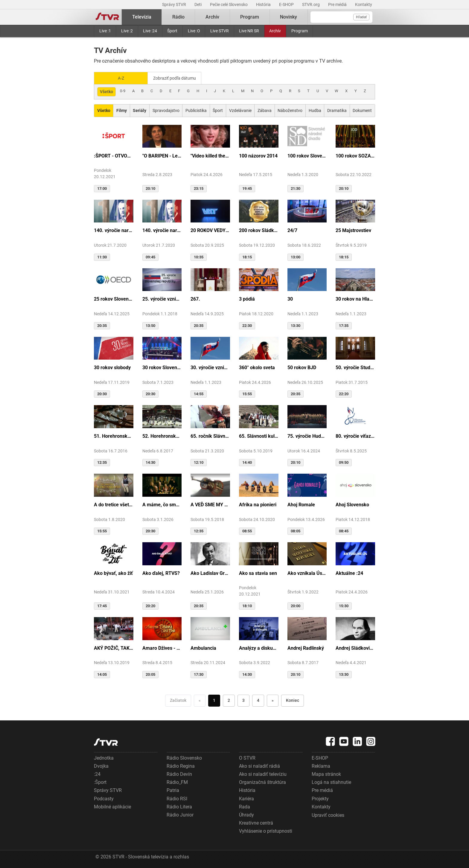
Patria (173, 790)
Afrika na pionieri (258, 504)
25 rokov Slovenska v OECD (114, 299)
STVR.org (311, 4)
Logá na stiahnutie (331, 782)
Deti (198, 4)
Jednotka (104, 757)
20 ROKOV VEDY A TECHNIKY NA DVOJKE (210, 230)
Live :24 (150, 31)
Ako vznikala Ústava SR (307, 573)
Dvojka (101, 765)
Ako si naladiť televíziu (263, 774)
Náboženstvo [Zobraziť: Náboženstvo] (290, 110)
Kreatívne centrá (256, 822)
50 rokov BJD (302, 367)
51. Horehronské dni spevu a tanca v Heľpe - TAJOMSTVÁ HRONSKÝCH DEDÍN (114, 435)
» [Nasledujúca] (273, 700)
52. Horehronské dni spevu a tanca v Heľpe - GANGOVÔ (162, 435)
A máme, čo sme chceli (162, 504)
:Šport (100, 782)
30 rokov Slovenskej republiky (162, 367)
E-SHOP (287, 4)
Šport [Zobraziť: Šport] (218, 110)
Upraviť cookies (328, 815)
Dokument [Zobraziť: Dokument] (362, 110)
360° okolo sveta (257, 367)
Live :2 (127, 31)
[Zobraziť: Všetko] (104, 110)
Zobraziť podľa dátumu (177, 78)
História (264, 4)
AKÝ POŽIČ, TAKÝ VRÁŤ (114, 647)
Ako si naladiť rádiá (259, 765)
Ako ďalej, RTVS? (161, 573)
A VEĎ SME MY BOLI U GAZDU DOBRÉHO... (210, 504)
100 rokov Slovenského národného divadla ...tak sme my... (307, 155)
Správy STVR (175, 4)
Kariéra (246, 798)
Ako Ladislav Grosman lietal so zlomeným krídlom (210, 573)
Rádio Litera (179, 806)
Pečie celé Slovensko (229, 4)
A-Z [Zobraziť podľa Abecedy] (121, 78)
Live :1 (105, 31)
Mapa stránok (326, 774)
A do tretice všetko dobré (114, 504)
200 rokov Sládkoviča (259, 230)
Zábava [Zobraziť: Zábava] (265, 110)
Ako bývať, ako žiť (113, 573)
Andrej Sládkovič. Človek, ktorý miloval (355, 647)
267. (195, 299)
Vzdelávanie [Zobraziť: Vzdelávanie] (240, 110)
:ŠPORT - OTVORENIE (114, 155)
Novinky (288, 17)
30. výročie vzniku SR (210, 367)
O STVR (247, 757)
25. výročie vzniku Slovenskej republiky (162, 299)
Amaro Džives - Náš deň (162, 647)
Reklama (321, 765)
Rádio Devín (179, 774)
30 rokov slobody (112, 367)
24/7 (292, 230)
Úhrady (246, 814)
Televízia (142, 17)
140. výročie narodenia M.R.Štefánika (114, 230)
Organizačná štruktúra (262, 782)
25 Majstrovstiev (353, 230)
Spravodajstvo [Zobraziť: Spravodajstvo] (166, 110)
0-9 (123, 90)
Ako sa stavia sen (258, 573)
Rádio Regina (181, 765)
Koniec (293, 700)
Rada (245, 806)
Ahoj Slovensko (352, 504)
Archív (275, 31)
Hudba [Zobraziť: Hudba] (315, 110)
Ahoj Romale (301, 504)
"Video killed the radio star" (210, 155)
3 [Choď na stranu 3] (243, 700)
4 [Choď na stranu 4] (258, 700)
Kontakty (364, 4)
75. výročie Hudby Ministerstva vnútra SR (307, 435)
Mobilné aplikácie (112, 806)
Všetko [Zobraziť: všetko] (106, 91)
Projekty (320, 798)
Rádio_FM (177, 782)
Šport (172, 31)
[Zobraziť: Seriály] (140, 110)
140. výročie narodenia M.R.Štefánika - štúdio (162, 230)
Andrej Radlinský (306, 647)
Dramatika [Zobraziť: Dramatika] (337, 110)
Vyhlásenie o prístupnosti (266, 830)
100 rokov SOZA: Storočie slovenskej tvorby (355, 155)
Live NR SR (249, 31)
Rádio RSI (177, 798)
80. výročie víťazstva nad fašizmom (355, 435)
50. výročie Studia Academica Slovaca (355, 367)
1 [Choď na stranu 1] (214, 700)
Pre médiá (338, 4)
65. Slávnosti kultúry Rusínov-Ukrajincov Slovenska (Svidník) (259, 435)
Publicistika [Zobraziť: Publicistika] (196, 110)
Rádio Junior (180, 814)
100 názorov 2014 (258, 155)
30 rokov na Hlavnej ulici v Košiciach (355, 299)
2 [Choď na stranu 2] (229, 700)
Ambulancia (203, 647)
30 (290, 299)
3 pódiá (247, 299)
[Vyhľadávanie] (341, 17)
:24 (97, 774)
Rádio (178, 17)
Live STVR (220, 31)
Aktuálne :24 (349, 573)
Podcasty (104, 798)
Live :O (194, 31)
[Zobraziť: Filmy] (121, 110)
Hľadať (361, 17)
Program (300, 31)
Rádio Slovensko (184, 757)
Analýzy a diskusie (259, 647)
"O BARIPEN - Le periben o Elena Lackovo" (162, 155)
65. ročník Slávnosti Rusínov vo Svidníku (210, 435)
